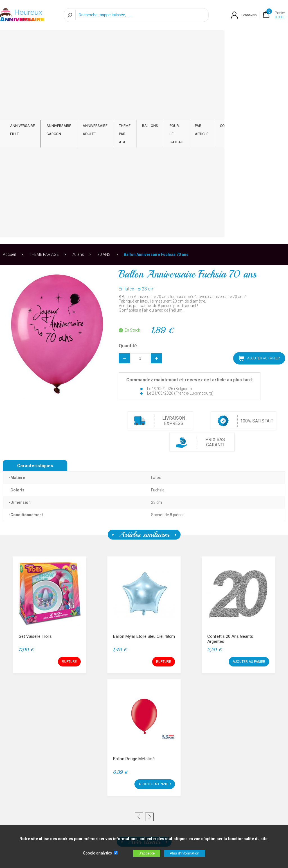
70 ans (78, 60)
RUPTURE (69, 467)
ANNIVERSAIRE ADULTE (107, 40)
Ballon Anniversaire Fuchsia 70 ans (156, 60)
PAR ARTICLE (240, 40)
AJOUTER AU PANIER (259, 164)
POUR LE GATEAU (206, 40)
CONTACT (270, 36)
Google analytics (97, 853)
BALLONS (179, 36)
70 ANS (104, 60)
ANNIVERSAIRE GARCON (62, 40)
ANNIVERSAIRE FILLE (22, 40)
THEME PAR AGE (147, 40)
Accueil (9, 60)
